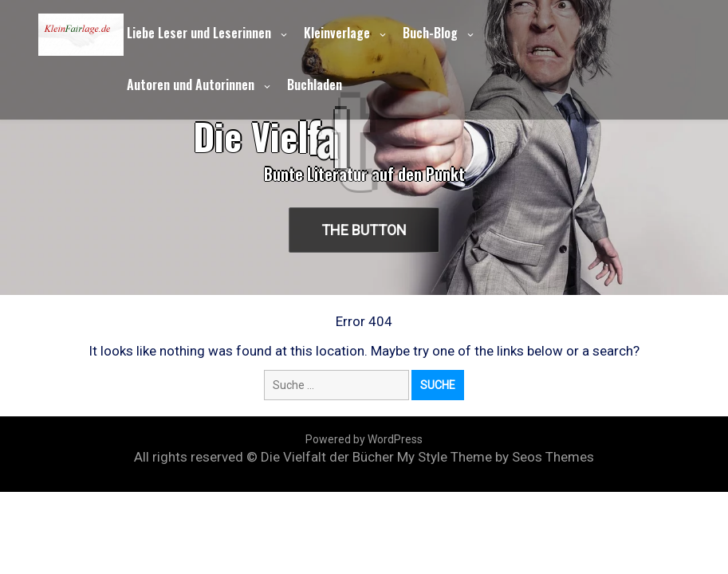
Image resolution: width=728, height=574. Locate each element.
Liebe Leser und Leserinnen (199, 33)
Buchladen (315, 85)
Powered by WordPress (364, 439)
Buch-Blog (430, 33)
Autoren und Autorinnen (191, 85)
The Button (366, 230)
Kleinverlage (337, 33)
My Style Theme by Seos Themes (496, 457)
